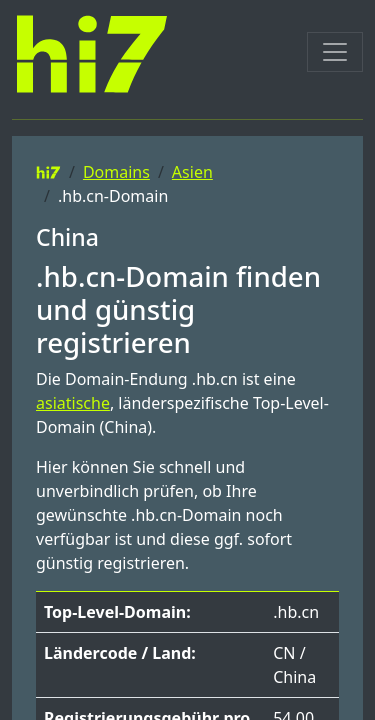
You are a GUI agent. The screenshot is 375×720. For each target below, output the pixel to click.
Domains (116, 172)
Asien (192, 172)
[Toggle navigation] (335, 52)
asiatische (73, 403)
